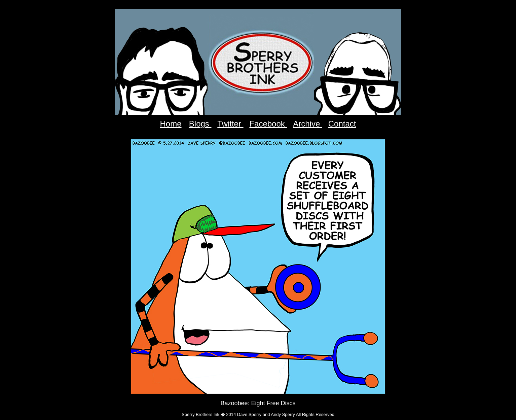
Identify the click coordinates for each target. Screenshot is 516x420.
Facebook (268, 124)
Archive (308, 124)
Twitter (230, 124)
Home (171, 124)
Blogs (200, 124)
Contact (342, 124)
